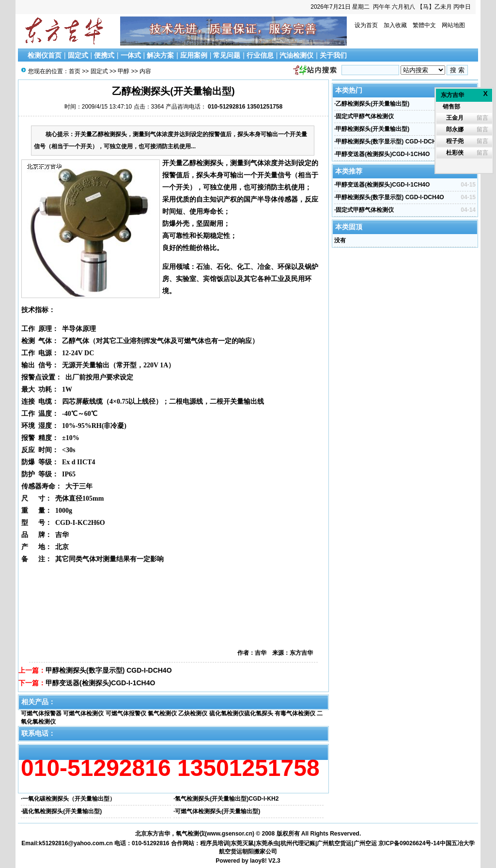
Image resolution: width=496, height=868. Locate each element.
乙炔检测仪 (193, 713)
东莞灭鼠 (242, 843)
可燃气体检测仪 (83, 713)
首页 (75, 71)
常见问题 (227, 55)
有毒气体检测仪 (295, 713)
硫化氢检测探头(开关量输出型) (62, 811)
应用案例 (194, 55)
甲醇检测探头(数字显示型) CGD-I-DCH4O (109, 670)
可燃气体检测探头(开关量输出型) (217, 811)
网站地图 (453, 25)
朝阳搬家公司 (260, 852)
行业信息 (260, 55)
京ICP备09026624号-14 (409, 843)
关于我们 (333, 55)
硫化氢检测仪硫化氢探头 (241, 713)
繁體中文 (424, 25)
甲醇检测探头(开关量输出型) (372, 129)
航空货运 (231, 852)
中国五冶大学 (457, 843)
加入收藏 (395, 25)
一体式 (131, 55)
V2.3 (274, 861)
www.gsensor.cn (230, 834)
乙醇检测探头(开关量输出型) (372, 104)
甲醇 (124, 71)
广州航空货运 (334, 843)
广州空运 (365, 843)
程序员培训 (215, 843)
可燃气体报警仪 (126, 713)
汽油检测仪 (296, 55)
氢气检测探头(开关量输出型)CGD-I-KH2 (227, 799)
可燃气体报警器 (41, 713)
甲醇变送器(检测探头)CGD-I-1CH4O (100, 683)
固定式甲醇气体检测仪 (365, 116)
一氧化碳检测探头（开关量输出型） (69, 799)
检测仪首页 (45, 55)
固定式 (78, 55)
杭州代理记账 (298, 843)
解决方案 (160, 55)
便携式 (104, 55)
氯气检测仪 (162, 713)
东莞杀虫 (267, 843)
